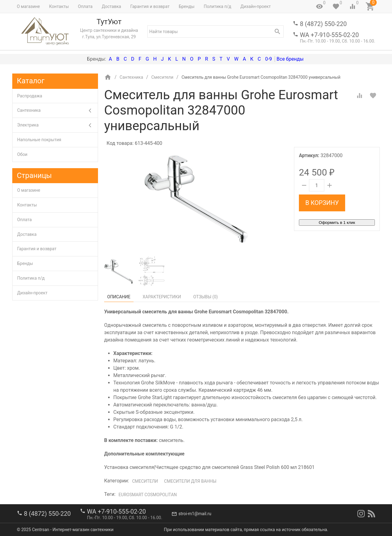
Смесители (145, 481)
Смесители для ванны (190, 481)
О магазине (28, 6)
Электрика (57, 125)
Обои (22, 154)
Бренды (187, 6)
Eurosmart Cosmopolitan (148, 495)
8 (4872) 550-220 (323, 24)
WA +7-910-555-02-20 (329, 35)
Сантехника (57, 110)
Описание (119, 297)
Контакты (59, 6)
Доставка (111, 6)
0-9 (269, 59)
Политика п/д (217, 6)
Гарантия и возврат (150, 6)
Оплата (85, 6)
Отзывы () (205, 297)
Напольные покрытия (39, 140)
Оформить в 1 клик (337, 223)
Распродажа (30, 96)
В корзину (322, 203)
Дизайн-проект (256, 6)
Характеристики (162, 297)
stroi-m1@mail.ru (195, 514)
